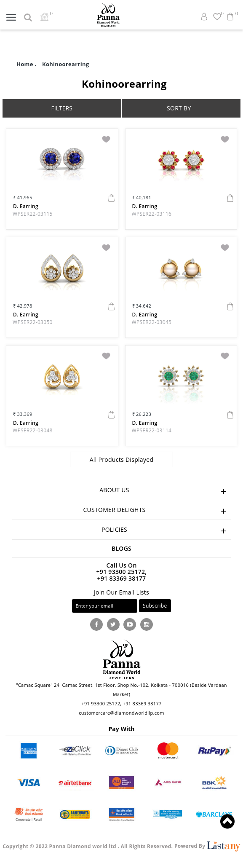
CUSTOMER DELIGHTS (157, 511)
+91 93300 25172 (101, 703)
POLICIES (166, 531)
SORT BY (179, 108)
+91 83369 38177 (122, 578)
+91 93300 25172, (122, 572)
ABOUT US (165, 491)
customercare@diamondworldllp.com (121, 713)
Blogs (121, 548)
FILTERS (62, 108)
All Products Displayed (122, 459)
